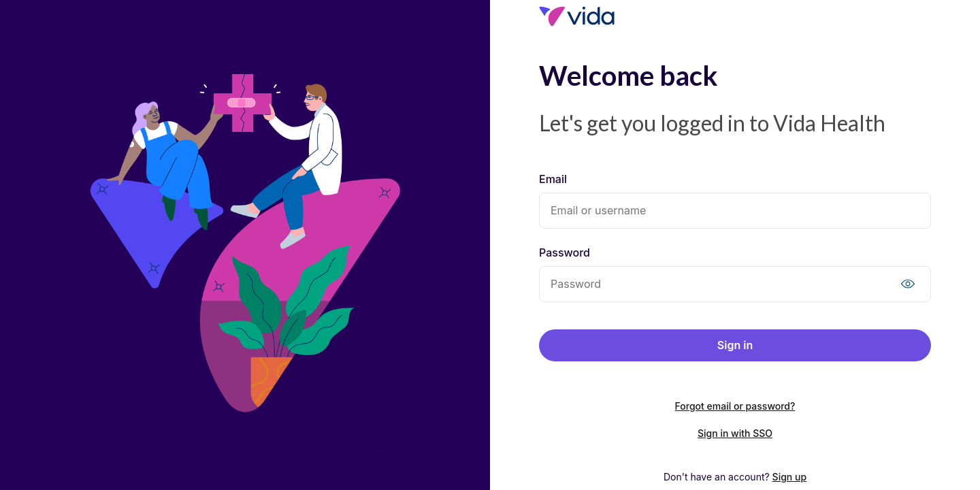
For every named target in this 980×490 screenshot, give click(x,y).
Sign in (735, 345)
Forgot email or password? (735, 406)
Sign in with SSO (735, 433)
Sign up (789, 477)
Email (553, 179)
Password (565, 252)
